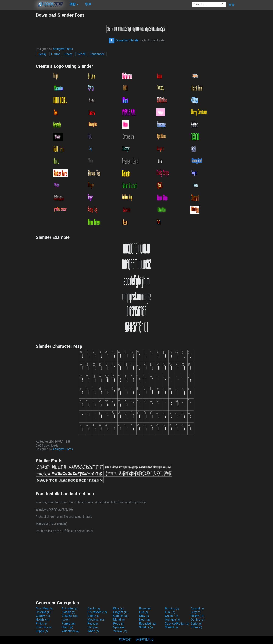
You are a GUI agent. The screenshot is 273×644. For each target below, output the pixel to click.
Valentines (70, 631)
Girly (196, 612)
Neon (145, 620)
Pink (41, 624)
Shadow (44, 627)
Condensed (97, 54)
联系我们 (125, 640)
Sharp (69, 54)
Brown (145, 608)
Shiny (93, 627)
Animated (70, 608)
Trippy (42, 631)
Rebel (81, 54)
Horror (56, 54)
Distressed (97, 612)
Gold (93, 616)
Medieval (96, 620)
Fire (144, 612)
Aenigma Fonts (63, 49)
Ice (65, 620)
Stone (197, 627)
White (93, 631)
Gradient (121, 616)
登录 (232, 5)
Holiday (43, 620)
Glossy (43, 616)
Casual (197, 608)
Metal (119, 620)
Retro (119, 624)
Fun (170, 612)
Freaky (42, 54)
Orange (172, 620)
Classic (68, 612)
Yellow (120, 631)
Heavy (197, 616)
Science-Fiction (177, 624)
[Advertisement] (18, 68)
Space (119, 627)
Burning (172, 608)
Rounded (148, 624)
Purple (68, 624)
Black (94, 608)
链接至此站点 (145, 640)
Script (197, 624)
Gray (144, 616)
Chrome (44, 612)
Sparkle (146, 627)
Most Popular (45, 608)
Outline (198, 620)
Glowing (70, 616)
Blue (119, 608)
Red (93, 624)
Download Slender (124, 40)
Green (172, 616)
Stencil (171, 627)
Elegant (121, 612)
